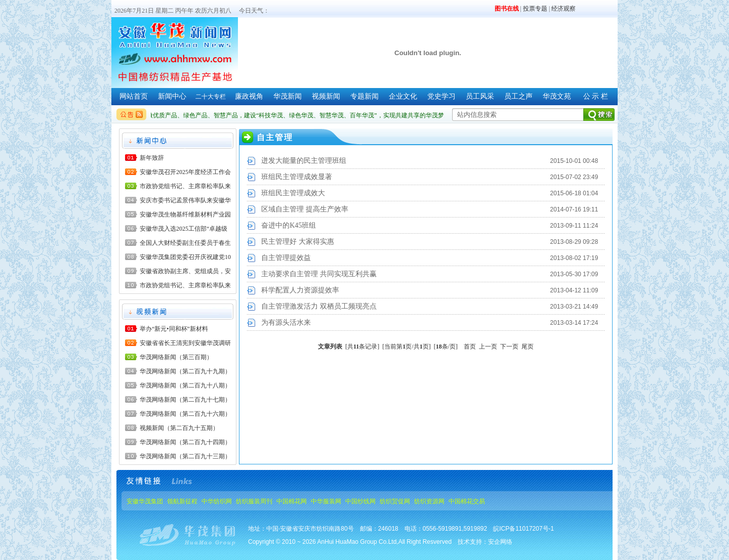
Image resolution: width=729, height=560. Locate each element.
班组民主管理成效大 (293, 193)
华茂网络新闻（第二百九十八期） (185, 385)
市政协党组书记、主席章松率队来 (185, 186)
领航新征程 (182, 501)
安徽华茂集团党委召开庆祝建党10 (185, 257)
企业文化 (403, 96)
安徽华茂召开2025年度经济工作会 (185, 172)
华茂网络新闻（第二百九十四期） (185, 442)
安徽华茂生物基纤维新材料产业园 (185, 214)
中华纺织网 (217, 501)
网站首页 (134, 96)
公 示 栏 (596, 96)
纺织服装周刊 (254, 501)
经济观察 (563, 9)
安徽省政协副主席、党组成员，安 (185, 271)
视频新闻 (326, 96)
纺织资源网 (429, 501)
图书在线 (507, 9)
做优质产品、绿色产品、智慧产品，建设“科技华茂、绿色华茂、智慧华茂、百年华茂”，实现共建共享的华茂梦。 (300, 115)
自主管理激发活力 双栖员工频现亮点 (319, 306)
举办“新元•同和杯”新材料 (174, 329)
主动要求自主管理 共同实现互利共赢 (319, 274)
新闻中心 (172, 96)
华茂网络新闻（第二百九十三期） (185, 456)
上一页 (488, 347)
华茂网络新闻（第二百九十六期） (185, 414)
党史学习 (441, 96)
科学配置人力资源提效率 (300, 290)
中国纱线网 (360, 501)
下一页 (509, 347)
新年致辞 (152, 158)
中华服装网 (326, 501)
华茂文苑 (557, 96)
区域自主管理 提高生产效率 (305, 209)
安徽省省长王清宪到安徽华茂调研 (185, 343)
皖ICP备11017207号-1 (523, 529)
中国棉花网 (292, 501)
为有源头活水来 (286, 322)
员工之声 (518, 96)
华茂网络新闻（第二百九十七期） (185, 400)
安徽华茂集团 (145, 501)
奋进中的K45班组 (289, 225)
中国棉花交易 (467, 501)
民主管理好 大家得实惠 (298, 242)
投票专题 (535, 9)
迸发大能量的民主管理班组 (304, 161)
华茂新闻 (288, 96)
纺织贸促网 (395, 501)
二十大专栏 (211, 97)
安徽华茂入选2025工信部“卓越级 (184, 229)
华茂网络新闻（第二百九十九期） (185, 371)
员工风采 (480, 96)
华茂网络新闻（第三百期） (176, 357)
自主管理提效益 (286, 258)
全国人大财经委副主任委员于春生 (185, 243)
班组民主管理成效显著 (297, 177)
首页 (470, 347)
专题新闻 (364, 96)
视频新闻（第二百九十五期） (179, 428)
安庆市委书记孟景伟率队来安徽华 (185, 200)
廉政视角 (249, 96)
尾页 (528, 347)
